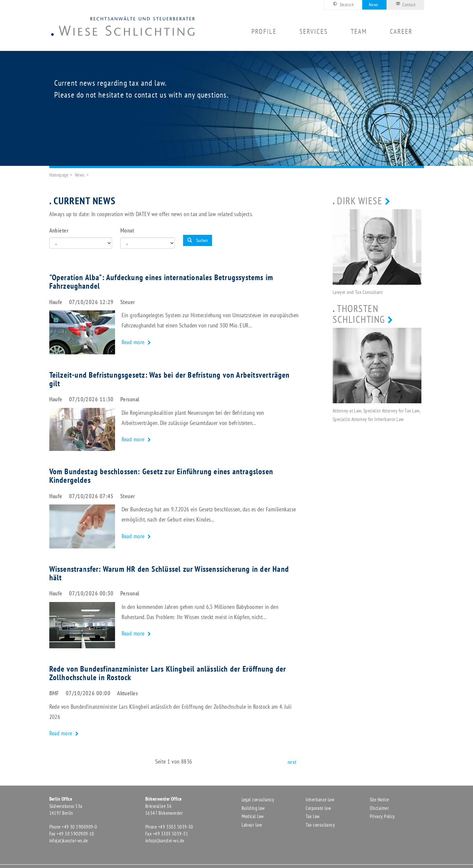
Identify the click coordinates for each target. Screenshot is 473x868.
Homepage (59, 175)
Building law (253, 808)
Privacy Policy (382, 816)
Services (314, 32)
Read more (134, 342)
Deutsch (342, 4)
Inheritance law (320, 800)
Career (401, 32)
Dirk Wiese (360, 200)
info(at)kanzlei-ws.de (69, 841)
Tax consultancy (320, 825)
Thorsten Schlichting (359, 314)
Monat (127, 230)
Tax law (313, 816)
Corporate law (319, 808)
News (374, 5)
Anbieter (59, 230)
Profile (264, 32)
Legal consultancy (258, 800)
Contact (405, 4)
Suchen (198, 240)
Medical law (253, 816)
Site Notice (379, 800)
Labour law (252, 825)
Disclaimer (379, 808)
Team (359, 32)
